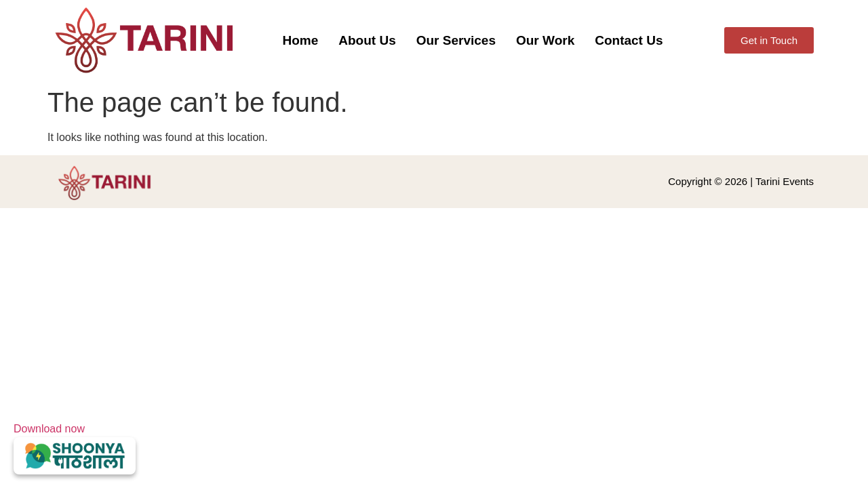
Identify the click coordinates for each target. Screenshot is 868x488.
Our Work (545, 40)
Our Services (456, 40)
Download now (75, 449)
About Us (367, 40)
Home (301, 40)
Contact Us (629, 40)
